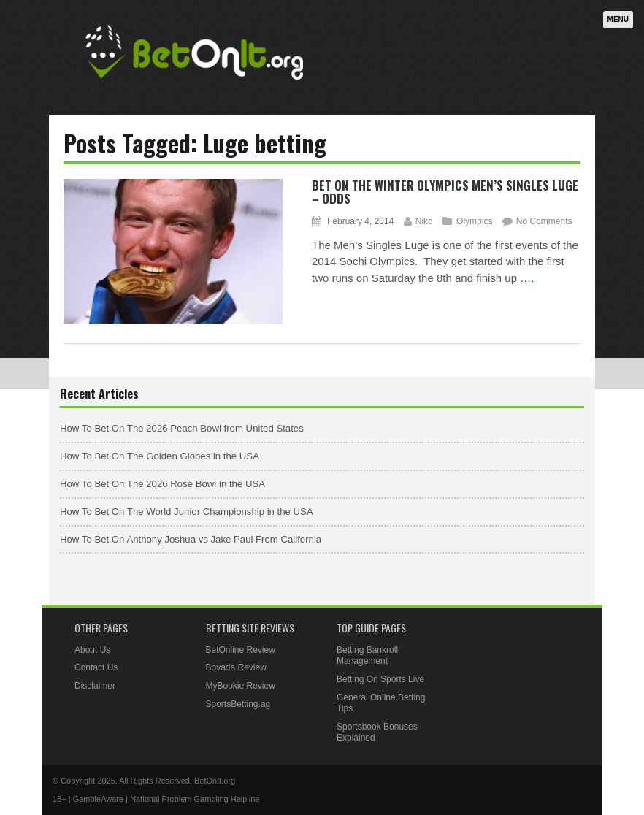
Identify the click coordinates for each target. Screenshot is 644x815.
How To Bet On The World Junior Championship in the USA (187, 512)
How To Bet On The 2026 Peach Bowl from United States (182, 428)
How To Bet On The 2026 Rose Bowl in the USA (162, 484)
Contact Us (96, 667)
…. (527, 278)
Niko (424, 221)
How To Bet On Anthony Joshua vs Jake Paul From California (191, 539)
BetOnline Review (241, 650)
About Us (92, 650)
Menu (618, 19)
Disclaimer (95, 686)
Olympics (474, 221)
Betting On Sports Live (380, 679)
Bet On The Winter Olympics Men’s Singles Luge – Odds (445, 192)
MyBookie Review (241, 686)
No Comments (544, 221)
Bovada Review (236, 667)
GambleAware (99, 799)
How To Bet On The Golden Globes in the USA (160, 456)
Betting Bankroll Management (367, 656)
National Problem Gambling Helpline (195, 799)
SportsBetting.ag (238, 704)
